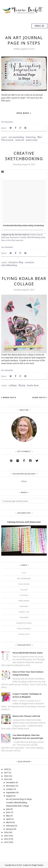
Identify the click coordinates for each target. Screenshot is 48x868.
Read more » (24, 114)
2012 (6, 839)
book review (24, 584)
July (8, 809)
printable (24, 606)
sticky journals (24, 629)
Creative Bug (16, 262)
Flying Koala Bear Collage (24, 281)
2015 (6, 779)
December (11, 782)
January (10, 829)
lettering (31, 137)
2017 (6, 773)
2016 (6, 776)
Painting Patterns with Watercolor (24, 522)
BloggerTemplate (38, 865)
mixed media (24, 601)
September (11, 792)
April (8, 819)
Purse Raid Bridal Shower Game (28, 653)
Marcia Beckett (17, 865)
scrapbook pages (24, 623)
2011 (6, 842)
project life (24, 612)
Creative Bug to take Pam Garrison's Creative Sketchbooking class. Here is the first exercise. (23, 237)
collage (13, 385)
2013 (6, 836)
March (9, 822)
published (24, 617)
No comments (7, 122)
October (10, 789)
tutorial (20, 140)
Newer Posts (10, 397)
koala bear (33, 385)
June (8, 812)
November (11, 786)
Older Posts (39, 397)
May (8, 816)
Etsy (24, 573)
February (10, 826)
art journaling (16, 137)
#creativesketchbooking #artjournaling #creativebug (23, 225)
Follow (24, 481)
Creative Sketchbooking (24, 156)
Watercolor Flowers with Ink (26, 716)
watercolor (32, 140)
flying (22, 385)
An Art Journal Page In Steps (24, 40)
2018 (6, 769)
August (9, 796)
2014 (6, 832)
